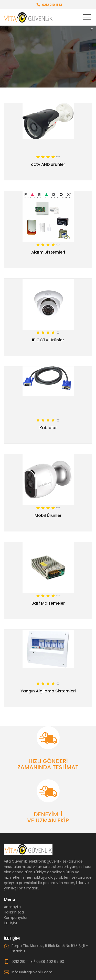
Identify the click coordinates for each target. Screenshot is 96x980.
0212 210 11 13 (52, 5)
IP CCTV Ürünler (48, 340)
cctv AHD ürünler (48, 164)
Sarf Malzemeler (48, 603)
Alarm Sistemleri (48, 252)
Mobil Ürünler (48, 515)
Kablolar (48, 428)
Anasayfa (12, 907)
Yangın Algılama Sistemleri (48, 691)
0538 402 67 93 (50, 962)
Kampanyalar (16, 918)
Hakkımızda (14, 912)
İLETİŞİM (10, 923)
